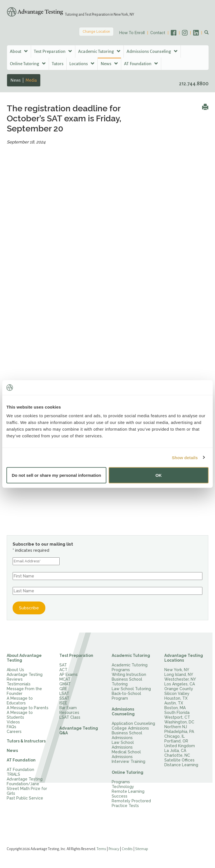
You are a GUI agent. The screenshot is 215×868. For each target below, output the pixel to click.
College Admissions (130, 728)
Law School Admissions (123, 745)
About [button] (19, 51)
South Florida (177, 713)
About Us (15, 670)
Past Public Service (25, 798)
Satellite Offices (179, 760)
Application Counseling (133, 723)
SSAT (64, 698)
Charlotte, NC (177, 755)
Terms (101, 849)
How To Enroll (132, 33)
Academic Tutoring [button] (99, 51)
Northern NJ (176, 727)
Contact (158, 33)
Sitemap (142, 849)
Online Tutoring (128, 772)
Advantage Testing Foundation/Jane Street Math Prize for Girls (27, 786)
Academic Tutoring (131, 655)
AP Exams (68, 674)
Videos (13, 722)
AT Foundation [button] (141, 64)
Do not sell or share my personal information (56, 475)
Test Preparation (76, 655)
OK (159, 475)
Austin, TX (174, 703)
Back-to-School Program (126, 696)
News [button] (109, 64)
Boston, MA (175, 708)
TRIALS (13, 774)
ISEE (63, 703)
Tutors (58, 64)
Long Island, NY (179, 674)
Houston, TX (176, 698)
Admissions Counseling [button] (152, 51)
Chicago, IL (175, 736)
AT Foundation (21, 760)
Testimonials (19, 684)
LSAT (64, 694)
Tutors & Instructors (26, 741)
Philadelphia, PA (179, 732)
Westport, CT (177, 717)
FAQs (11, 727)
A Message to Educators (20, 701)
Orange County (179, 689)
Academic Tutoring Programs (130, 667)
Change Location (96, 32)
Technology (123, 787)
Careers (14, 732)
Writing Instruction (129, 674)
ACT (63, 670)
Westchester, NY (180, 679)
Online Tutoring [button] (28, 64)
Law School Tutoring (131, 689)
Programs (121, 782)
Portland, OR (176, 741)
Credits (127, 849)
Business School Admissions (127, 735)
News (16, 80)
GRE (63, 689)
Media (31, 80)
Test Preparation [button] (53, 51)
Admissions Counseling (123, 712)
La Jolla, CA (175, 751)
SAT (63, 665)
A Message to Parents (28, 708)
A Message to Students (20, 715)
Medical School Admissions (126, 754)
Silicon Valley (177, 694)
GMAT (65, 684)
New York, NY (177, 670)
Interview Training (128, 761)
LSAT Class (70, 717)
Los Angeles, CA (180, 684)
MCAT (65, 679)
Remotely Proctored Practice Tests (131, 803)
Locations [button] (82, 64)
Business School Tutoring (127, 682)
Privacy (114, 849)
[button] (206, 33)
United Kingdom (180, 746)
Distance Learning (181, 765)
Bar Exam (68, 708)
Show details (185, 457)
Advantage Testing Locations (184, 658)
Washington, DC (179, 722)
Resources (69, 713)
